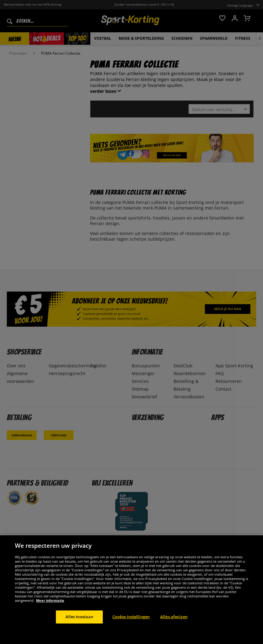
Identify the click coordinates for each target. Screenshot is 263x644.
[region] (131, 590)
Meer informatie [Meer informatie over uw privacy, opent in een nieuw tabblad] (50, 600)
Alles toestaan (79, 617)
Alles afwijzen (174, 617)
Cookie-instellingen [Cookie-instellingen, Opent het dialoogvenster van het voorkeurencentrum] (131, 617)
